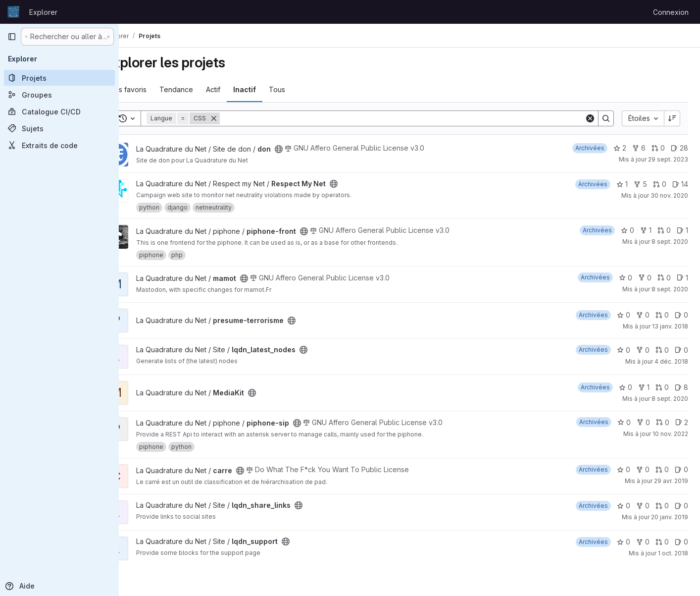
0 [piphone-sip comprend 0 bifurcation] (643, 422)
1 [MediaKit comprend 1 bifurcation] (644, 387)
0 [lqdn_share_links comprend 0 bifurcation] (643, 506)
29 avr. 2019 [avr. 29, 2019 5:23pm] (671, 481)
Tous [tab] (303, 89)
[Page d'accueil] (13, 12)
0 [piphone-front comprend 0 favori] (627, 230)
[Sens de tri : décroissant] (672, 118)
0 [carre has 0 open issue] (681, 469)
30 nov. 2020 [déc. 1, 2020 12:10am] (669, 195)
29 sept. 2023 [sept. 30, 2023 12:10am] (668, 159)
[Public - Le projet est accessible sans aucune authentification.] (305, 149)
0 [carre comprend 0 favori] (624, 469)
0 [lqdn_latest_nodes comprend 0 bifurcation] (643, 350)
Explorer (43, 12)
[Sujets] (59, 128)
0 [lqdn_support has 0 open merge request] (662, 542)
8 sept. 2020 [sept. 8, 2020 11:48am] (670, 242)
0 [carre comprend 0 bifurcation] (643, 469)
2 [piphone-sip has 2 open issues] (682, 422)
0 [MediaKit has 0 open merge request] (662, 387)
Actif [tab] (239, 89)
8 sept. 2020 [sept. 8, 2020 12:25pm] (670, 399)
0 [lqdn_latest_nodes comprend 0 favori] (624, 350)
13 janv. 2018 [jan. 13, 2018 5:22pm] (670, 326)
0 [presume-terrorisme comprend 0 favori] (624, 315)
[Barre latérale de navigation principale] (12, 37)
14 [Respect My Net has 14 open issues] (680, 184)
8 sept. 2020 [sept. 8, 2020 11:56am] (670, 289)
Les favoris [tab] (155, 89)
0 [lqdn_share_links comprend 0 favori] (624, 506)
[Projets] (59, 78)
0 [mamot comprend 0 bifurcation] (645, 278)
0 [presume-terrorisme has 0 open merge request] (662, 315)
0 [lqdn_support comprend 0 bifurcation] (643, 542)
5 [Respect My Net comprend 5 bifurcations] (640, 184)
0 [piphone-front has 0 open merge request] (664, 230)
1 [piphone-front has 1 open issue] (682, 230)
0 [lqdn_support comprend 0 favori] (624, 542)
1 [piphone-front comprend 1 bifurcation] (646, 230)
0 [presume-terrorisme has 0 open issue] (681, 315)
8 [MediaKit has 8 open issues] (681, 387)
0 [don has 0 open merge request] (658, 148)
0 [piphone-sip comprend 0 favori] (624, 422)
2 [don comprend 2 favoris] (620, 148)
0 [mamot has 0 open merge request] (664, 278)
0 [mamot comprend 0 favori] (625, 278)
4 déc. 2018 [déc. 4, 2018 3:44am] (671, 361)
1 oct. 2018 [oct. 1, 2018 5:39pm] (673, 553)
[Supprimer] (240, 118)
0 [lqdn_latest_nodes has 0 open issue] (681, 350)
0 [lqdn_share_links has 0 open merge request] (662, 506)
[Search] (415, 118)
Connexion (671, 12)
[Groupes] (59, 95)
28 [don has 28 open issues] (679, 148)
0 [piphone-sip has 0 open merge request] (663, 422)
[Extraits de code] (59, 145)
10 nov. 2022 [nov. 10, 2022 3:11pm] (670, 434)
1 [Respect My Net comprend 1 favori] (622, 184)
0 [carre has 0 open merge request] (662, 469)
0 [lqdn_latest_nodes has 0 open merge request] (662, 350)
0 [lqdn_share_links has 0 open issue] (681, 506)
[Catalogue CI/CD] (59, 111)
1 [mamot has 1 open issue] (682, 278)
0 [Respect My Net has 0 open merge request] (660, 184)
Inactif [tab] (271, 89)
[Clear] (590, 118)
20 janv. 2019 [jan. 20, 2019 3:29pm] (670, 517)
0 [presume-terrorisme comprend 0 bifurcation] (643, 315)
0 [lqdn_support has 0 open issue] (681, 542)
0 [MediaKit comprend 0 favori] (625, 387)
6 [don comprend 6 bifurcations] (639, 148)
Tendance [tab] (202, 89)
